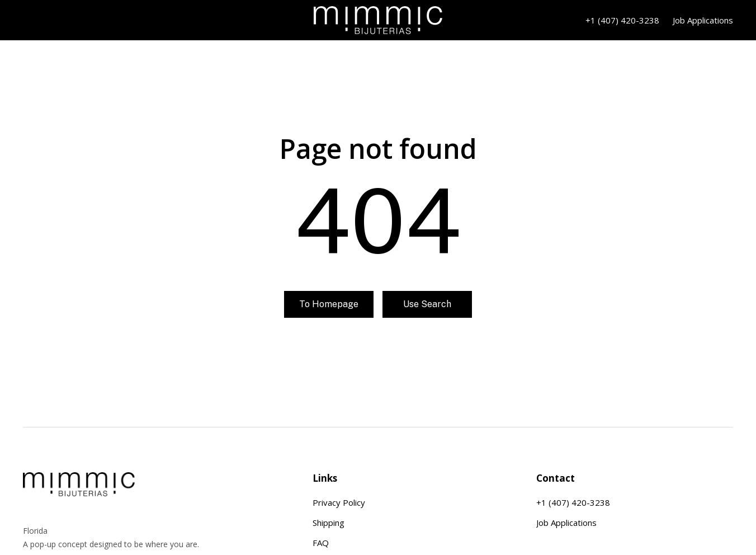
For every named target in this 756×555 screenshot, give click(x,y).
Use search (427, 304)
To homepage (329, 304)
